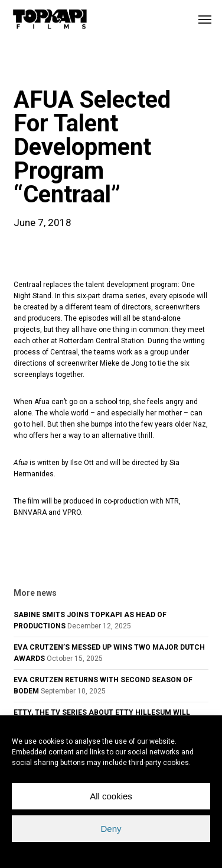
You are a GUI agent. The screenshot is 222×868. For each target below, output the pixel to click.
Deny (111, 829)
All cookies (111, 796)
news (32, 67)
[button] (205, 19)
